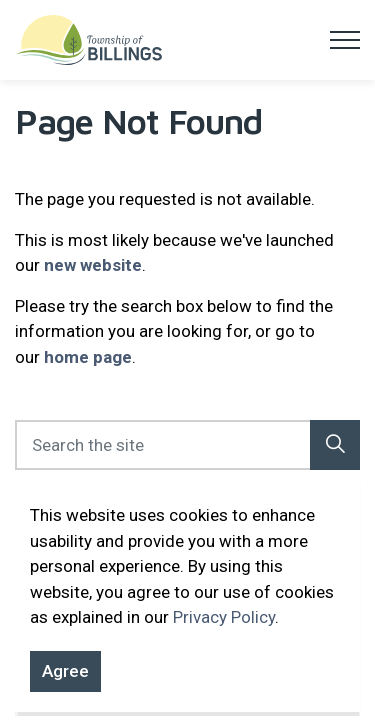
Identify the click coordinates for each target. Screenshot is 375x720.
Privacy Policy (224, 630)
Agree (65, 685)
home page (88, 357)
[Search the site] (187, 445)
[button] (335, 445)
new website (93, 265)
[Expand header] (345, 40)
